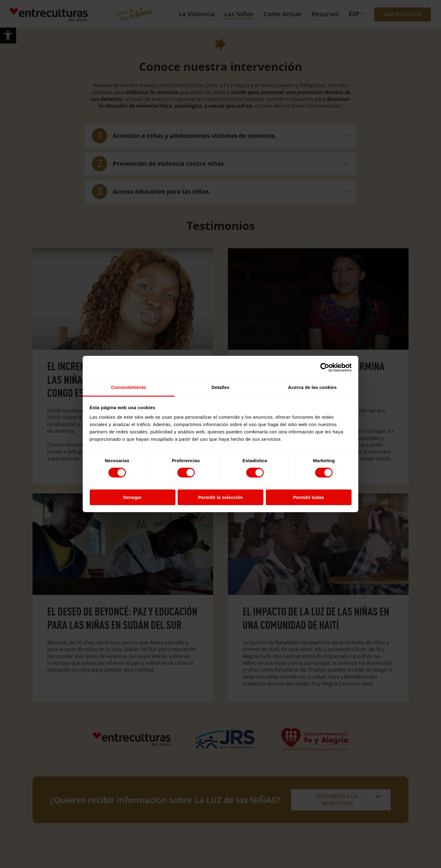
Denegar (132, 497)
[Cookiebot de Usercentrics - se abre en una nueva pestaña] (325, 367)
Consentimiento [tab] (129, 387)
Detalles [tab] (221, 387)
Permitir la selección (221, 497)
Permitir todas (309, 497)
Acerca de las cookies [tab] (313, 387)
